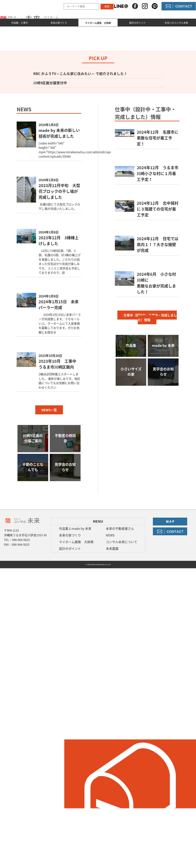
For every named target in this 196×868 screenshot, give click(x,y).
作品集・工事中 (20, 23)
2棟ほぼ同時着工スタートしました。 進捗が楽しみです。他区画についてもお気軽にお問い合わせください (59, 381)
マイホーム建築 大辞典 (76, 542)
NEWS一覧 (49, 410)
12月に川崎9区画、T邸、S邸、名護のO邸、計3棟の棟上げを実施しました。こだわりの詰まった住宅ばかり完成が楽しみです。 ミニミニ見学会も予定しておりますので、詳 (60, 262)
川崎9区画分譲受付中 (50, 83)
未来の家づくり (59, 23)
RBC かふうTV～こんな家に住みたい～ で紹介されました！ (80, 74)
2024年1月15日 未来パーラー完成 (59, 305)
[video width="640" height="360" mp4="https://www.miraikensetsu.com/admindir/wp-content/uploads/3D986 (75, 150)
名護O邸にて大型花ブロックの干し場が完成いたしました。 (59, 207)
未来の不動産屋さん (120, 528)
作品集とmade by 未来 (75, 528)
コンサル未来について (122, 542)
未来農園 (112, 548)
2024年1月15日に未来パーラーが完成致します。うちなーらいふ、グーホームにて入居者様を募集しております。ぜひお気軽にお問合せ (60, 323)
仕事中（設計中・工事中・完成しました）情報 (150, 318)
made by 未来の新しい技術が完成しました (59, 133)
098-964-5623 (21, 540)
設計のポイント (137, 23)
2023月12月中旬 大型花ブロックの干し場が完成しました (59, 191)
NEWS (110, 535)
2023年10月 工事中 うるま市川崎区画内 (59, 364)
